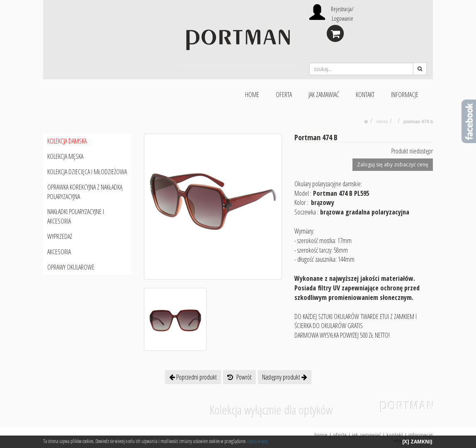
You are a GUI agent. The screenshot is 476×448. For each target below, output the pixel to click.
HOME (252, 95)
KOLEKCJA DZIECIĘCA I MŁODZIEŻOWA (87, 172)
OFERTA (284, 95)
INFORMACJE (405, 95)
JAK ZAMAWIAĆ (324, 95)
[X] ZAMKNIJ (417, 442)
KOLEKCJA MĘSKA (65, 156)
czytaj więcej (258, 441)
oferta (382, 122)
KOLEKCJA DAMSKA (67, 141)
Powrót (239, 377)
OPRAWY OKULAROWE (71, 267)
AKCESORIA (59, 252)
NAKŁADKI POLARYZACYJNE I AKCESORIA (76, 216)
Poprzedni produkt (193, 377)
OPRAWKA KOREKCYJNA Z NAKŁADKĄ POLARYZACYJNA (85, 192)
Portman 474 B (418, 122)
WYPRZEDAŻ (60, 236)
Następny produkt (285, 377)
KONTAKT (365, 95)
